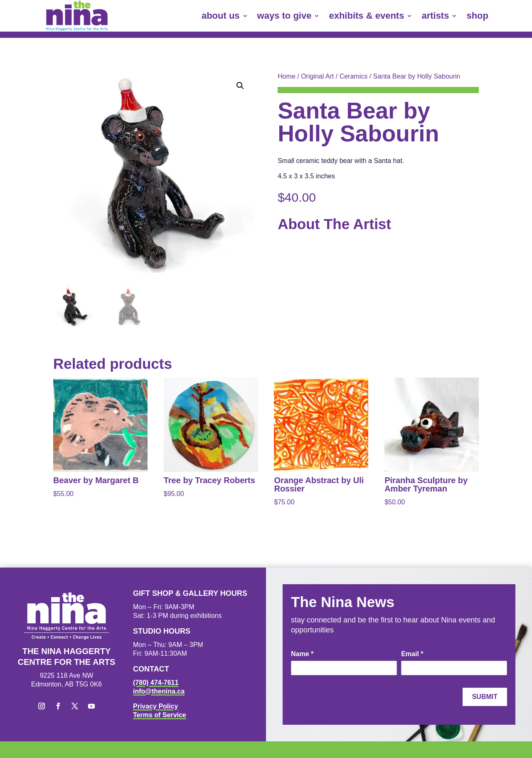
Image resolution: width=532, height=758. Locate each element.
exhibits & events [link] (366, 16)
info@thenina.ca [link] (159, 691)
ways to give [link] (284, 16)
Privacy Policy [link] (156, 706)
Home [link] (287, 76)
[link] (77, 16)
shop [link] (477, 16)
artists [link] (435, 16)
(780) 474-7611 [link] (156, 683)
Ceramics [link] (354, 76)
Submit (485, 697)
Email (412, 654)
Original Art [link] (317, 76)
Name (302, 654)
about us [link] (221, 16)
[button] (240, 86)
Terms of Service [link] (160, 715)
